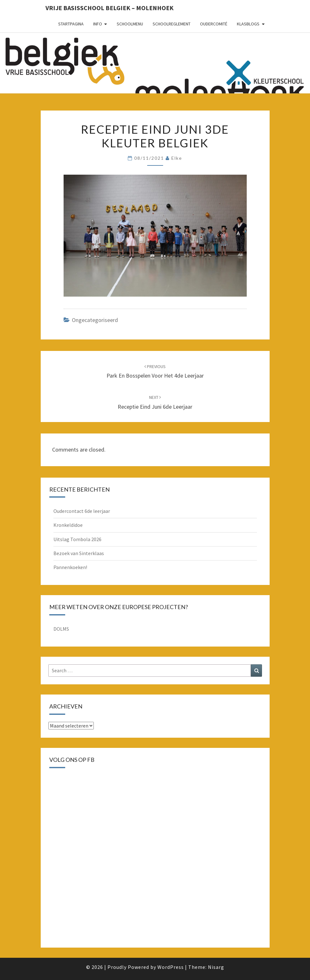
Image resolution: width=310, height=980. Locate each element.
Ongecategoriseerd (95, 320)
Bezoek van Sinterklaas (79, 553)
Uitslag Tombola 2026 (77, 539)
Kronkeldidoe (68, 525)
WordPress (171, 967)
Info (98, 24)
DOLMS (61, 629)
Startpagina (71, 24)
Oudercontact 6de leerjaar (82, 511)
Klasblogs (248, 24)
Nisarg (216, 967)
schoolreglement (172, 24)
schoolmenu (130, 24)
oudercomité (214, 24)
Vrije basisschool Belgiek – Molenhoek (110, 8)
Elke (177, 158)
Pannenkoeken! (70, 567)
